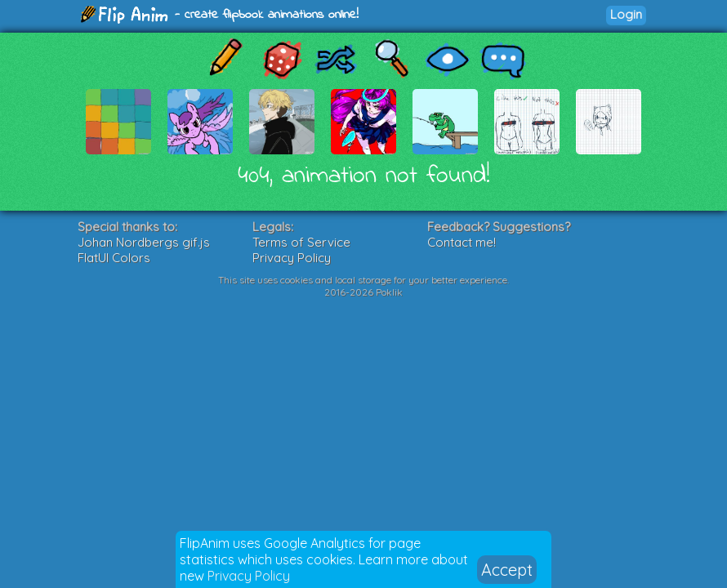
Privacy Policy (249, 576)
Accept (507, 570)
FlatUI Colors (114, 258)
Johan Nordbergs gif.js (144, 242)
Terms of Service (301, 242)
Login (626, 14)
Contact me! (462, 242)
